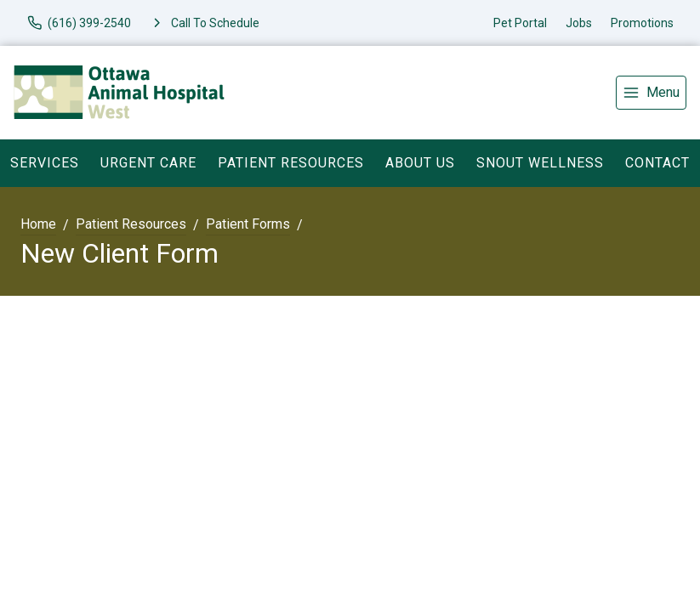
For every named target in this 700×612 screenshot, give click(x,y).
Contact (657, 163)
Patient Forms (248, 224)
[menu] (651, 93)
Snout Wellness (540, 163)
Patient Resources (291, 163)
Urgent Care (148, 163)
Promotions (642, 23)
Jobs (579, 23)
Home (38, 224)
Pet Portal (520, 23)
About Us (420, 163)
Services (45, 163)
